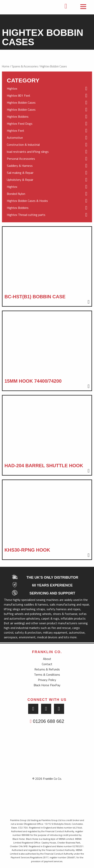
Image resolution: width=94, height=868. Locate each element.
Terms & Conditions (47, 675)
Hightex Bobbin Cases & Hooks (47, 201)
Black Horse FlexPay (47, 685)
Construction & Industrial (47, 145)
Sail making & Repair (47, 173)
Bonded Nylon (47, 194)
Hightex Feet (47, 131)
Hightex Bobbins (47, 117)
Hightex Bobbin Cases (47, 103)
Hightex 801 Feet (47, 96)
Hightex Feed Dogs (47, 124)
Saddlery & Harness (47, 166)
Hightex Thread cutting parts (47, 215)
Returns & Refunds (47, 669)
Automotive (47, 138)
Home (6, 66)
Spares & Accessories (25, 66)
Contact (47, 664)
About (47, 659)
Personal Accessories (47, 159)
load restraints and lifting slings (47, 152)
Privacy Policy (47, 680)
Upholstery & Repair (47, 180)
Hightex (47, 89)
